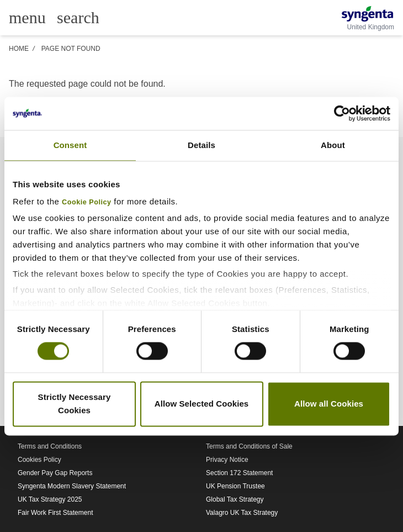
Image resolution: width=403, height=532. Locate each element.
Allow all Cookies (329, 404)
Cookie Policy (87, 202)
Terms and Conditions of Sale (249, 446)
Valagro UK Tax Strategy (242, 513)
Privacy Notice (227, 460)
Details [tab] (201, 145)
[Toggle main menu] (27, 18)
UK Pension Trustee (235, 486)
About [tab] (333, 145)
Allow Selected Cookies (202, 404)
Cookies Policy (39, 460)
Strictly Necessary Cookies (75, 404)
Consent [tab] (70, 145)
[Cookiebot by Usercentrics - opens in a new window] (342, 113)
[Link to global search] (78, 17)
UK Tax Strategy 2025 (50, 499)
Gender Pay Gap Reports (55, 473)
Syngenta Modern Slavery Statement (72, 486)
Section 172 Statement (239, 473)
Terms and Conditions (50, 446)
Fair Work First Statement (55, 513)
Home (19, 49)
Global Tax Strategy (235, 499)
